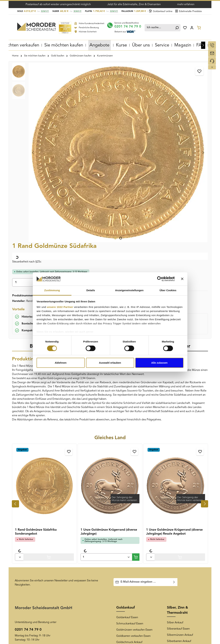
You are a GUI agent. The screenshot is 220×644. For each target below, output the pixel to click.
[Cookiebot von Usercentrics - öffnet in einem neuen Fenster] (160, 279)
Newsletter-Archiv (127, 528)
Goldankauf (126, 430)
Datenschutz (22, 564)
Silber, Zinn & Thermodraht (177, 433)
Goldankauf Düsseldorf (79, 540)
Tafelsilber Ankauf (178, 482)
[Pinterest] (182, 528)
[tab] (45, 169)
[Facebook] (170, 528)
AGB (18, 528)
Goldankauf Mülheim (78, 559)
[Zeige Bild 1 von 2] (65, 136)
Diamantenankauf (178, 501)
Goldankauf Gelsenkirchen (82, 528)
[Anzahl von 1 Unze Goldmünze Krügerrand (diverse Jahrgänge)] (106, 380)
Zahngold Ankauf (127, 477)
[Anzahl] (131, 102)
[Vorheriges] (15, 326)
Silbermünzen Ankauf (180, 458)
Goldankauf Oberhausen (80, 534)
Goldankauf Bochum (78, 565)
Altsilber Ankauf (177, 476)
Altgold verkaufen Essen (131, 471)
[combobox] (160, 27)
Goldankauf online (161, 11)
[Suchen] (176, 27)
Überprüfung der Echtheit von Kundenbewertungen (33, 555)
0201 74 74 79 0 (131, 26)
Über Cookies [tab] (168, 290)
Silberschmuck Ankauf (180, 470)
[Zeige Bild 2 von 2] (70, 136)
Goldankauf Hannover (79, 589)
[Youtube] (176, 528)
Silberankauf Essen (178, 452)
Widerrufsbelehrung (27, 540)
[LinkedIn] (193, 528)
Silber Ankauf (175, 445)
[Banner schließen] (182, 279)
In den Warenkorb (178, 101)
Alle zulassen (159, 363)
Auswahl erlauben (110, 363)
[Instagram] (187, 528)
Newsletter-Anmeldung (131, 534)
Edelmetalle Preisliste (188, 11)
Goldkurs (122, 484)
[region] (59, 101)
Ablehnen (61, 363)
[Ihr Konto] (192, 27)
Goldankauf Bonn (76, 571)
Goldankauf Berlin (76, 583)
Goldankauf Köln (76, 577)
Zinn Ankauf (174, 489)
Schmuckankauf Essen (130, 446)
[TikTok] (199, 528)
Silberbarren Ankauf (179, 464)
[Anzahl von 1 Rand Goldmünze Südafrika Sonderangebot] (19, 380)
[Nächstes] (203, 44)
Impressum (22, 570)
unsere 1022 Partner (60, 307)
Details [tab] (91, 290)
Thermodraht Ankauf (179, 495)
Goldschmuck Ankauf (129, 465)
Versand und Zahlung (28, 534)
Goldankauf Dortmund (79, 546)
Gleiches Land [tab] (110, 261)
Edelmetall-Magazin (128, 540)
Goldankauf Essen (127, 440)
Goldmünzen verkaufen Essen (134, 453)
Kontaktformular (45, 485)
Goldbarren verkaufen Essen (133, 459)
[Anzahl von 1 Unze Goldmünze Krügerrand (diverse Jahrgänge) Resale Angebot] (150, 380)
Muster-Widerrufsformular (30, 546)
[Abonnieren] (174, 405)
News (121, 518)
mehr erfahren (186, 4)
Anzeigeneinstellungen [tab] (129, 290)
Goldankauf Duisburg (78, 552)
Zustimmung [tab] (52, 290)
